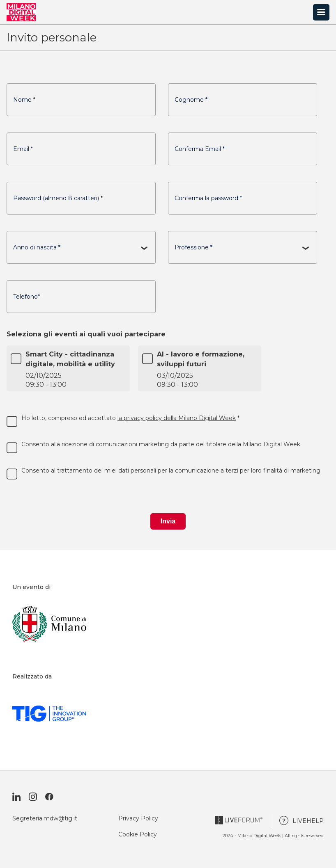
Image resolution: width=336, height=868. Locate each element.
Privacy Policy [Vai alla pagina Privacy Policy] (138, 818)
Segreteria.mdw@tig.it (45, 818)
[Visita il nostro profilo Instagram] (33, 797)
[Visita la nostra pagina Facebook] (49, 797)
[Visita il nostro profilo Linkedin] (16, 797)
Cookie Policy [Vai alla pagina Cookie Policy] (138, 834)
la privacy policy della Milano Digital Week (177, 418)
